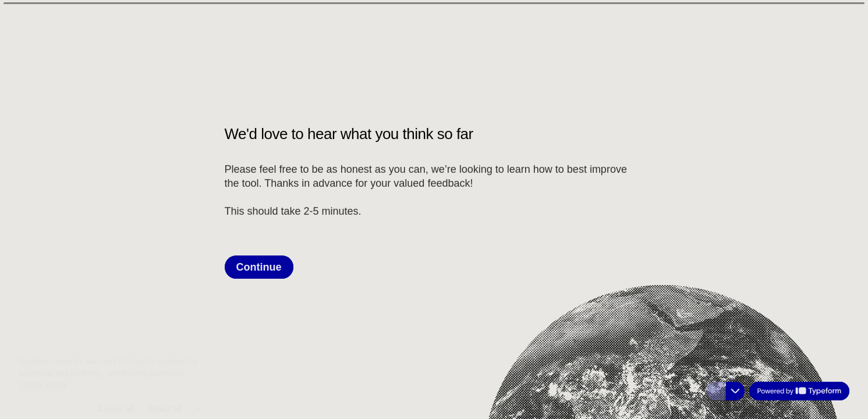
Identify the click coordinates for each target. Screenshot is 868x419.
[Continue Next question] (259, 267)
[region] (114, 374)
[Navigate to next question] (735, 391)
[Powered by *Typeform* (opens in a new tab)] (799, 391)
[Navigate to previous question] (715, 391)
